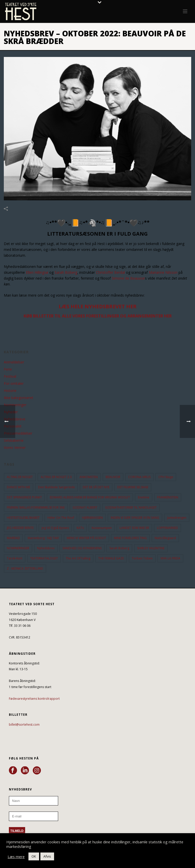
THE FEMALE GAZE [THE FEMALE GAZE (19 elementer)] (111, 558)
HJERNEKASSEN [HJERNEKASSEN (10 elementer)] (92, 518)
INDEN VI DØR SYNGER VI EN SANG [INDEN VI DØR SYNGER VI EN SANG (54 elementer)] (135, 518)
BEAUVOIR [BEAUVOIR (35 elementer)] (113, 477)
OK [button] (34, 856)
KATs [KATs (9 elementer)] (80, 528)
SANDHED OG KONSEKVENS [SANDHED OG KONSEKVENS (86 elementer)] (82, 548)
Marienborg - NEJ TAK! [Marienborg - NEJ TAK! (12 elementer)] (43, 538)
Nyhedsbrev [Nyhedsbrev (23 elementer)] (46, 548)
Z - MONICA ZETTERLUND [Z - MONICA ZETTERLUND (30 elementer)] (25, 568)
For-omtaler (14, 384)
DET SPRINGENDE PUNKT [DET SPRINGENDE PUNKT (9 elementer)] (24, 497)
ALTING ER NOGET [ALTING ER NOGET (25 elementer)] (20, 477)
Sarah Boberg (66, 272)
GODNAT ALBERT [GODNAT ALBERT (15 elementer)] (85, 507)
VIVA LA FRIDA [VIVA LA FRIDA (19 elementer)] (170, 558)
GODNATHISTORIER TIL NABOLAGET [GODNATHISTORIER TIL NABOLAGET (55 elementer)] (131, 507)
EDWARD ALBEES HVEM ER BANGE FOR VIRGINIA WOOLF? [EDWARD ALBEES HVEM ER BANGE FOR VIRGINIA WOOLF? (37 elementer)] (90, 497)
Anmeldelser (14, 362)
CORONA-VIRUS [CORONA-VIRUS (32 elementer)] (139, 477)
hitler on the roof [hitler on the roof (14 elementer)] (61, 518)
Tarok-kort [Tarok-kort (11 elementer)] (15, 558)
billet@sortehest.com (24, 725)
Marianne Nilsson (163, 272)
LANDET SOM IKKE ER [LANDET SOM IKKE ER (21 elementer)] (134, 528)
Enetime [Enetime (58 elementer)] (144, 497)
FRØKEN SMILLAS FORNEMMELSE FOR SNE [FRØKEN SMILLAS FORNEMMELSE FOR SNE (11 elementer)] (36, 507)
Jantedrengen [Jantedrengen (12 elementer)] (177, 518)
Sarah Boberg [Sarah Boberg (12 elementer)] (119, 548)
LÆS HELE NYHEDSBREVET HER (98, 306)
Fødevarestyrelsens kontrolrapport (34, 699)
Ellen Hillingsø (37, 272)
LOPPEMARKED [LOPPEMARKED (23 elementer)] (167, 528)
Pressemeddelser (18, 433)
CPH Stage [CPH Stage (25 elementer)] (166, 477)
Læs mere (16, 857)
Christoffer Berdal (110, 272)
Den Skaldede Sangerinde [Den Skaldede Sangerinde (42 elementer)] (56, 487)
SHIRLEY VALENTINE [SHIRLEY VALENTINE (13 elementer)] (151, 548)
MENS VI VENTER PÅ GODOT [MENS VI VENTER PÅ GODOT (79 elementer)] (86, 538)
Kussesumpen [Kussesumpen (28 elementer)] (102, 528)
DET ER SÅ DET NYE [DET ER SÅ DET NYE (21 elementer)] (96, 487)
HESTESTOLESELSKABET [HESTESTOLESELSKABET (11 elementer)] (23, 518)
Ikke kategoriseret (19, 398)
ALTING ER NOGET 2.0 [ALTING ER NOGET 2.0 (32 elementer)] (56, 477)
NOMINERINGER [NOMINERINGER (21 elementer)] (18, 548)
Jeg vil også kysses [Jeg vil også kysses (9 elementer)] (55, 528)
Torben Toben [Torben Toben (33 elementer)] (142, 558)
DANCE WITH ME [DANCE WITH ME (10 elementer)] (19, 487)
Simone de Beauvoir (128, 278)
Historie (10, 391)
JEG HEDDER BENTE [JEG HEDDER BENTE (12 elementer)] (20, 528)
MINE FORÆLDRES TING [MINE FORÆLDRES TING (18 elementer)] (130, 538)
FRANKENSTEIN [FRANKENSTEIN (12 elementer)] (168, 497)
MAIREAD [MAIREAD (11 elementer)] (13, 538)
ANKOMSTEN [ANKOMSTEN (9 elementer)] (89, 477)
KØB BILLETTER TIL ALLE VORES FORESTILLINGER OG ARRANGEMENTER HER (98, 316)
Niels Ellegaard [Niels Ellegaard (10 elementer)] (165, 538)
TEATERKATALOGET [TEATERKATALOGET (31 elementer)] (44, 558)
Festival (10, 376)
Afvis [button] (47, 856)
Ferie (8, 369)
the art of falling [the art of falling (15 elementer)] (78, 558)
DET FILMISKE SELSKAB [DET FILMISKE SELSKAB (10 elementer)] (133, 487)
